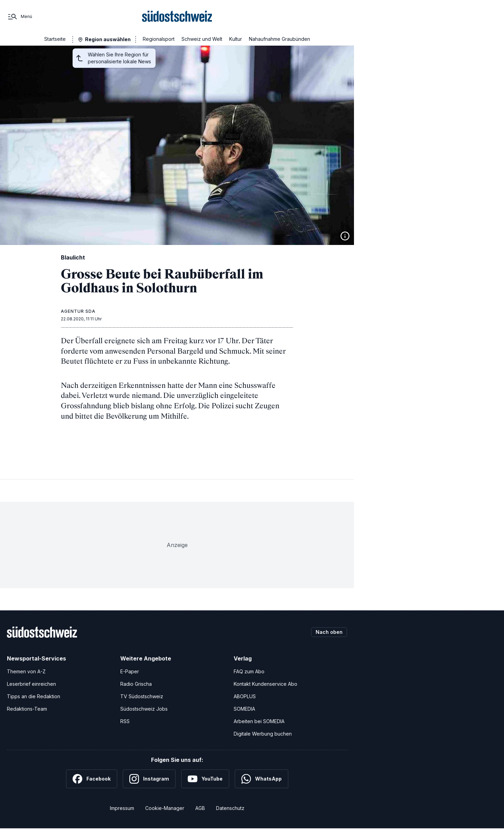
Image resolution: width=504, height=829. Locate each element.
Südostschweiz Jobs (144, 709)
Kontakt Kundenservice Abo (265, 684)
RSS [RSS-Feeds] (125, 721)
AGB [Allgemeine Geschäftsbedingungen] (200, 808)
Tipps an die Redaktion (34, 696)
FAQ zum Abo (249, 671)
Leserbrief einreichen (31, 684)
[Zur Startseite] (177, 17)
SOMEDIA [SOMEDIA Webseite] (244, 709)
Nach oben (329, 632)
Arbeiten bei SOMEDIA (259, 721)
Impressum (122, 808)
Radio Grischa (136, 684)
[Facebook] (92, 779)
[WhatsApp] (262, 779)
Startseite (55, 39)
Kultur (236, 39)
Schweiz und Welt (202, 39)
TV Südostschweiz (142, 696)
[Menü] (20, 17)
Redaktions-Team (27, 709)
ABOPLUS (245, 696)
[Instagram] (149, 779)
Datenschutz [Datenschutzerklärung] (230, 808)
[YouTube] (205, 779)
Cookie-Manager (165, 808)
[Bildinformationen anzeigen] (345, 236)
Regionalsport (159, 39)
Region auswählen (108, 39)
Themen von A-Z (26, 671)
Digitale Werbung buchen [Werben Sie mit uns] (263, 734)
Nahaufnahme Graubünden (279, 39)
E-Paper (130, 671)
